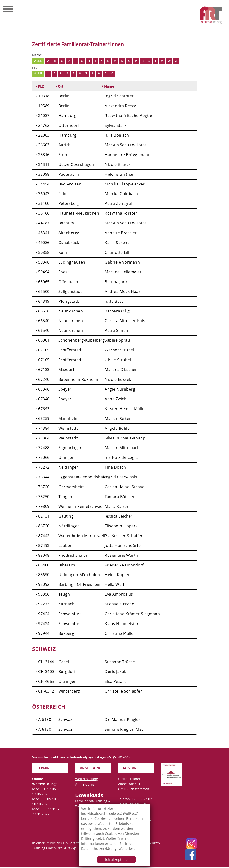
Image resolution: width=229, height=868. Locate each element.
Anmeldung (84, 786)
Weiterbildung (87, 780)
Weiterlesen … (130, 849)
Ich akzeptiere (116, 860)
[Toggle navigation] (8, 10)
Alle (38, 61)
